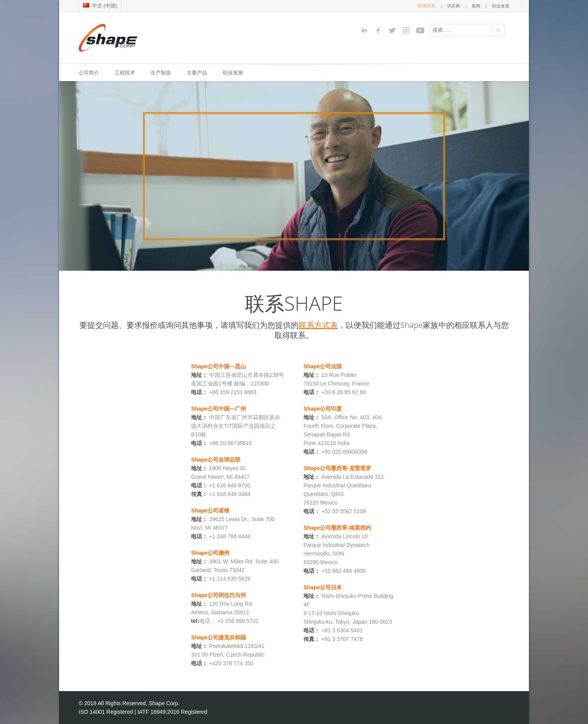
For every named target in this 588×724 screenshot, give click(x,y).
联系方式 (427, 6)
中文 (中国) (100, 6)
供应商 (454, 6)
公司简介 (89, 72)
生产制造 (161, 72)
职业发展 (501, 6)
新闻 (476, 6)
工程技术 (125, 72)
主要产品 (197, 72)
